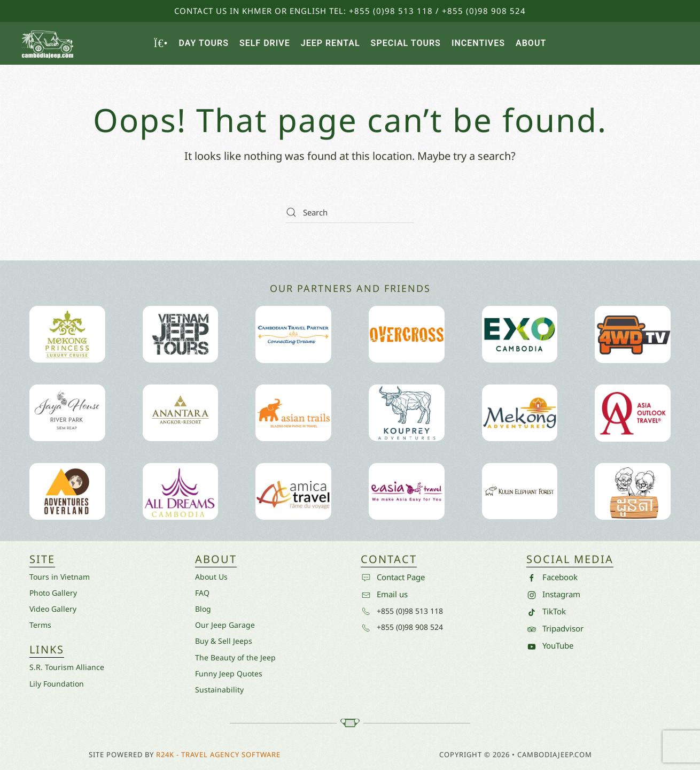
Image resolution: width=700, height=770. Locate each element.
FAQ (202, 593)
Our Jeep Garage (225, 625)
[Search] (350, 212)
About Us (211, 577)
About (531, 43)
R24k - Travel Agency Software (218, 754)
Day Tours (203, 43)
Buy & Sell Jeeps (224, 641)
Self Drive (265, 43)
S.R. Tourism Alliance (67, 667)
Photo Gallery (53, 593)
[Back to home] (48, 43)
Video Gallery (53, 609)
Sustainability (219, 690)
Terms (40, 625)
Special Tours (406, 43)
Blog (203, 609)
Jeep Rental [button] (330, 43)
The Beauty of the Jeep (235, 657)
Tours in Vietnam (60, 577)
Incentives (478, 43)
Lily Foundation (57, 684)
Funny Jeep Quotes (229, 673)
